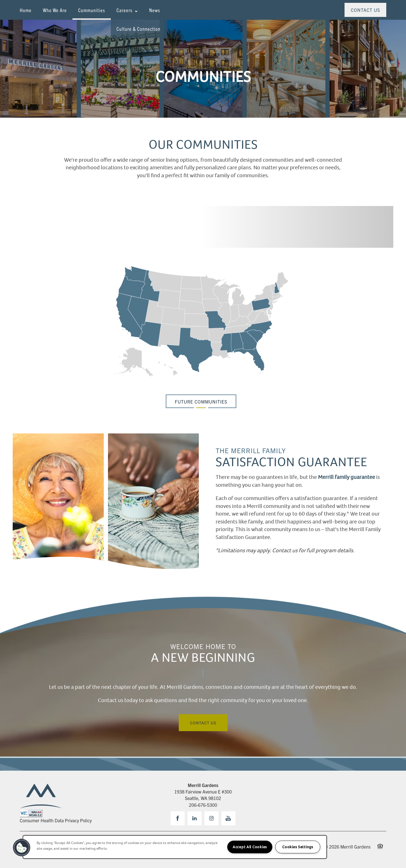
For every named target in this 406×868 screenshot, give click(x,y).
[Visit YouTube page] (228, 818)
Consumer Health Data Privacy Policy (56, 820)
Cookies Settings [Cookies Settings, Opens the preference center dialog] (298, 847)
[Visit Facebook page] (178, 818)
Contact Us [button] (203, 723)
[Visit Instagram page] (211, 818)
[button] (365, 10)
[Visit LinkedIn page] (195, 818)
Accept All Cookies (250, 847)
